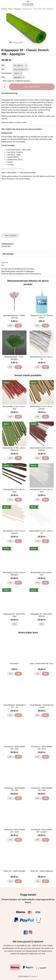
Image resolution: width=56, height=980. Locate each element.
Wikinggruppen (33, 976)
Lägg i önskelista (10, 235)
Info (10, 325)
